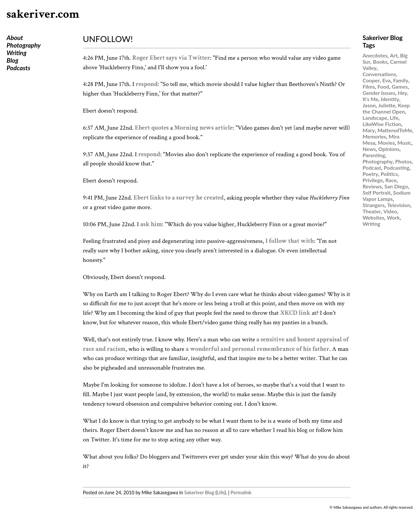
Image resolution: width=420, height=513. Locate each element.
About (15, 38)
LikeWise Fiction (382, 124)
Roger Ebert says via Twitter (171, 58)
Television (399, 205)
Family (401, 80)
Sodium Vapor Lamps (387, 196)
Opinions (389, 149)
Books (380, 62)
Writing (17, 53)
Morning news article (203, 128)
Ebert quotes (152, 128)
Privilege (373, 180)
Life (221, 492)
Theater (372, 211)
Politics (389, 174)
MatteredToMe (395, 130)
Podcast (372, 168)
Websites (373, 217)
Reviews (372, 186)
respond (147, 84)
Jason (369, 105)
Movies (386, 143)
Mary (369, 130)
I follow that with (290, 241)
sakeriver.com (43, 14)
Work (393, 217)
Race (391, 180)
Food (383, 86)
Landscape (375, 118)
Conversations (379, 74)
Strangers (374, 205)
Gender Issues (379, 93)
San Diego (396, 186)
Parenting (374, 155)
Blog (12, 60)
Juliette (387, 105)
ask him (151, 224)
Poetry (370, 174)
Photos (403, 161)
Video (390, 211)
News (369, 149)
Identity (390, 99)
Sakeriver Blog (199, 492)
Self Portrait (377, 192)
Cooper (371, 80)
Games (400, 86)
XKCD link (295, 313)
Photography (24, 45)
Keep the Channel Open (386, 108)
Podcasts (18, 68)
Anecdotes (375, 55)
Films (369, 86)
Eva (386, 80)
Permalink (241, 492)
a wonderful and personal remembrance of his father (257, 349)
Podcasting (396, 168)
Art (394, 55)
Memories (374, 136)
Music (404, 143)
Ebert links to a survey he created (179, 198)
